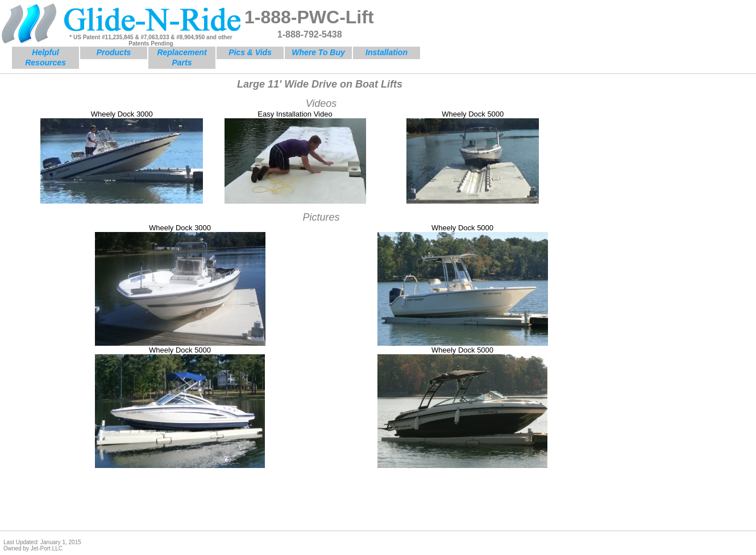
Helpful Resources (45, 57)
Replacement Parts (182, 57)
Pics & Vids (250, 52)
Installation (387, 52)
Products (114, 52)
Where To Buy (318, 52)
